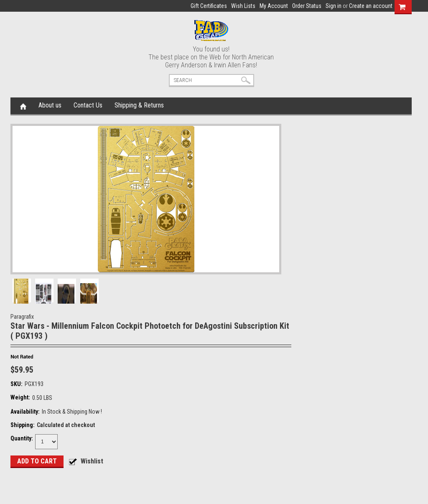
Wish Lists (243, 6)
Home (23, 106)
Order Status (307, 6)
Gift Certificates (209, 6)
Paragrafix (22, 317)
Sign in (334, 6)
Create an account (371, 6)
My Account (274, 6)
